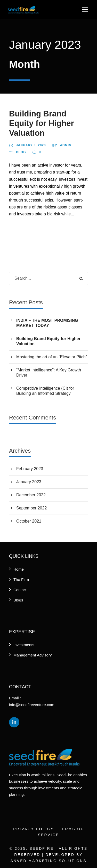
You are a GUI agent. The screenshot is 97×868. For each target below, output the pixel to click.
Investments (24, 645)
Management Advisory (33, 655)
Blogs (18, 600)
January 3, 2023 (31, 145)
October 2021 (29, 521)
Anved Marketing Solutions (48, 861)
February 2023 (30, 469)
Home (19, 569)
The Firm (21, 579)
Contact (20, 590)
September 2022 (31, 508)
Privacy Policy (33, 829)
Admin (66, 145)
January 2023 (29, 482)
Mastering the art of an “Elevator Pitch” (52, 357)
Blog (21, 152)
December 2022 (31, 495)
